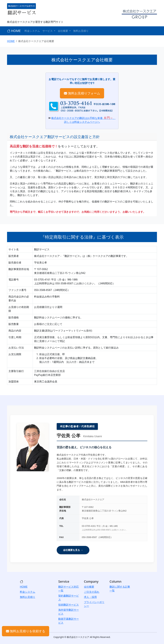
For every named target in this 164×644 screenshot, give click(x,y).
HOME (14, 31)
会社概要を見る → (73, 550)
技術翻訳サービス (69, 605)
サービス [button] (48, 31)
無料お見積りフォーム (82, 93)
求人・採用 (90, 597)
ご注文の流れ (92, 592)
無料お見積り (81, 31)
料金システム (32, 31)
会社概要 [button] (63, 31)
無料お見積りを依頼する (26, 631)
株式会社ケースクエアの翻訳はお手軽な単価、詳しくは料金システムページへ (83, 120)
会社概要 (89, 587)
